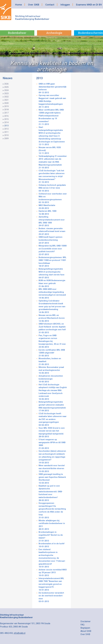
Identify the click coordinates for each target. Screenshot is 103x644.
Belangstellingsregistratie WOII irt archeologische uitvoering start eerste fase (53, 273)
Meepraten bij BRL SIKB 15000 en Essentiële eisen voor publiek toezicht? (53, 250)
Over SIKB (34, 5)
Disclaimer (85, 621)
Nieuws (8, 78)
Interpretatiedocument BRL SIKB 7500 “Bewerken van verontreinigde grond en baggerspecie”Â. (53, 584)
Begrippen (85, 628)
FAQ (82, 625)
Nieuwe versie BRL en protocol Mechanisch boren (53, 318)
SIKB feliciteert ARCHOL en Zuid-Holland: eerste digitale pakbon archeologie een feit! (53, 328)
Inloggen (65, 5)
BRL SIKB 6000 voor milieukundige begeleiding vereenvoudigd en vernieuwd (53, 294)
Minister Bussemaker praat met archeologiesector (53, 370)
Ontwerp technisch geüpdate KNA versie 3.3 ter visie (53, 188)
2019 (6, 106)
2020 (6, 103)
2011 (6, 132)
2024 (6, 90)
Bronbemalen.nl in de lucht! (53, 545)
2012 (6, 129)
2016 (6, 116)
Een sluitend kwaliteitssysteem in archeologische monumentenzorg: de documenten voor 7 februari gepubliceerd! (53, 558)
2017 (6, 113)
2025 (6, 87)
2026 (6, 84)
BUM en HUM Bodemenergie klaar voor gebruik (53, 284)
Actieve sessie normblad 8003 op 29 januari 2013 (53, 573)
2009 (6, 139)
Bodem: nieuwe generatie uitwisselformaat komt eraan (53, 232)
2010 (6, 135)
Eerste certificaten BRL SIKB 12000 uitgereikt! (53, 353)
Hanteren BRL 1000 (53, 213)
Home (19, 5)
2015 (6, 119)
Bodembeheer (17, 33)
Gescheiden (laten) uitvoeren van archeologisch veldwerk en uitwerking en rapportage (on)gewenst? (53, 457)
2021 (6, 100)
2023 (6, 94)
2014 (6, 122)
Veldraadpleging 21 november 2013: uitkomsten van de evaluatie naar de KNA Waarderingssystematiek (53, 162)
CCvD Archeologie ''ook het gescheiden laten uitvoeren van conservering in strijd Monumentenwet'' (53, 177)
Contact (50, 5)
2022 (6, 97)
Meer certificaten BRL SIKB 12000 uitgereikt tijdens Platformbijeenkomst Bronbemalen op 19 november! (53, 117)
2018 (6, 110)
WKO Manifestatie (53, 207)
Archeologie (54, 33)
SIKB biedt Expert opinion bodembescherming (53, 240)
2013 (6, 126)
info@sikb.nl (20, 633)
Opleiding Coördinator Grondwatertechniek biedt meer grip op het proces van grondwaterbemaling (53, 307)
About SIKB (86, 631)
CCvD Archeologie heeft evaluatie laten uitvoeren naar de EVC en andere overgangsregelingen (53, 420)
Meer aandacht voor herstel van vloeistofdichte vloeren (53, 469)
